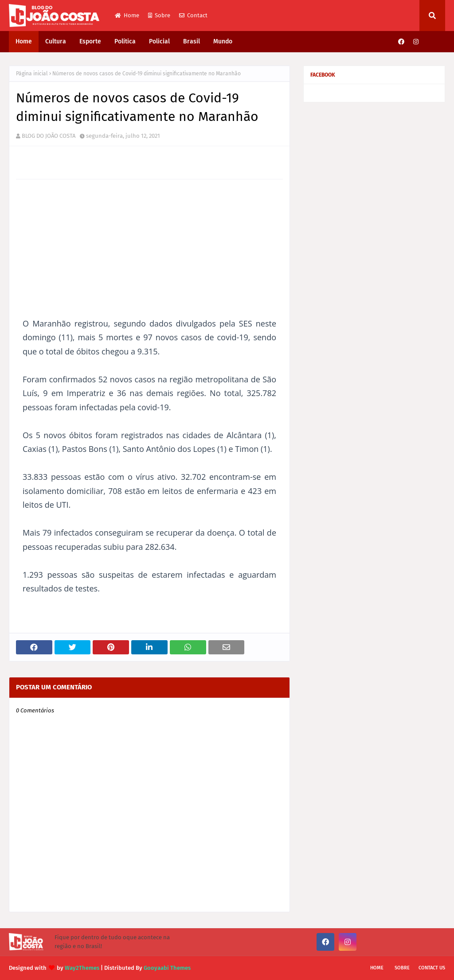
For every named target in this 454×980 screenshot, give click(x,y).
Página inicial (32, 74)
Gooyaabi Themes (167, 968)
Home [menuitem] (24, 41)
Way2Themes (82, 968)
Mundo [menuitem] (223, 41)
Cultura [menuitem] (56, 41)
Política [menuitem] (125, 41)
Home (127, 15)
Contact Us (432, 968)
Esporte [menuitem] (90, 41)
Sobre (159, 15)
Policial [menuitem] (159, 41)
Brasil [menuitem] (192, 41)
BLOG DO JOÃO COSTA (49, 136)
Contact (193, 15)
